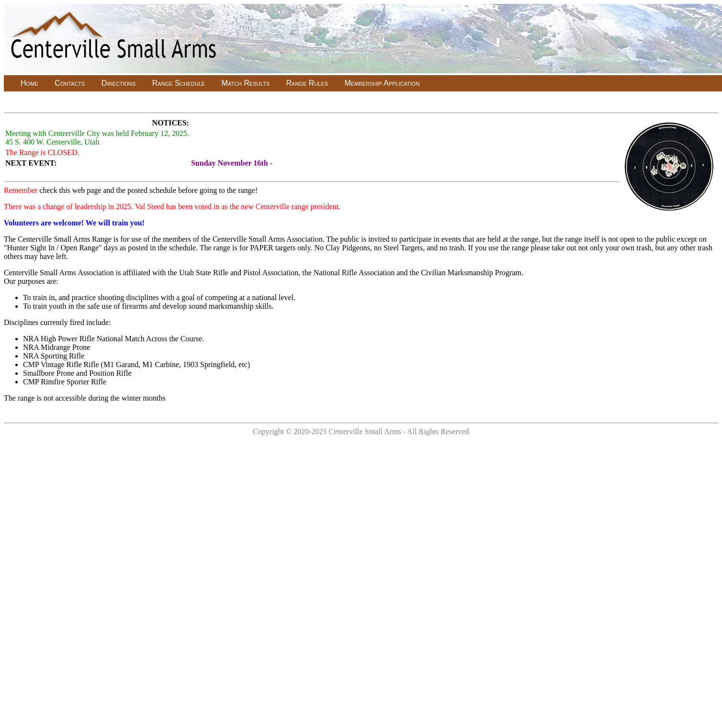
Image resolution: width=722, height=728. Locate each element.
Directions (118, 83)
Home (29, 83)
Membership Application (382, 83)
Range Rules (307, 83)
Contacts (70, 83)
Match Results (246, 83)
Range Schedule (179, 83)
